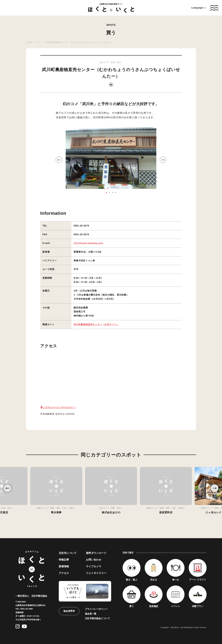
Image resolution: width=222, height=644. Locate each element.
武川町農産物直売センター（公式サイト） (96, 324)
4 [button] (116, 193)
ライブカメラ (94, 566)
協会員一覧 (91, 614)
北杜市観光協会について (97, 618)
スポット (39, 42)
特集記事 (64, 560)
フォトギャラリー (96, 573)
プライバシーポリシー (96, 609)
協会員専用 (69, 611)
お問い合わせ (94, 560)
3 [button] (113, 193)
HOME (29, 42)
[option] (111, 158)
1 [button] (106, 193)
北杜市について (68, 553)
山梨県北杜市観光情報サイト (111, 8)
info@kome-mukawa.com (88, 243)
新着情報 (64, 566)
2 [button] (110, 193)
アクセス (64, 573)
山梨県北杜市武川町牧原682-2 (59, 408)
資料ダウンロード (96, 553)
